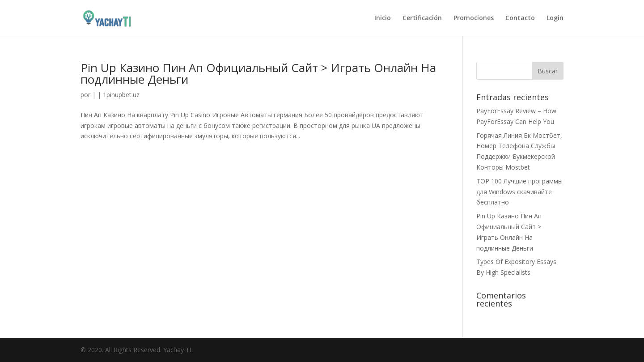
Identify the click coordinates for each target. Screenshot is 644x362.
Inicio (383, 18)
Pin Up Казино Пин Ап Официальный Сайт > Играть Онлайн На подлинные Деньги (258, 73)
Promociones (474, 18)
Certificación (422, 18)
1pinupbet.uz (121, 95)
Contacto (520, 18)
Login (555, 18)
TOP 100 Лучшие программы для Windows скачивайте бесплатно (519, 192)
